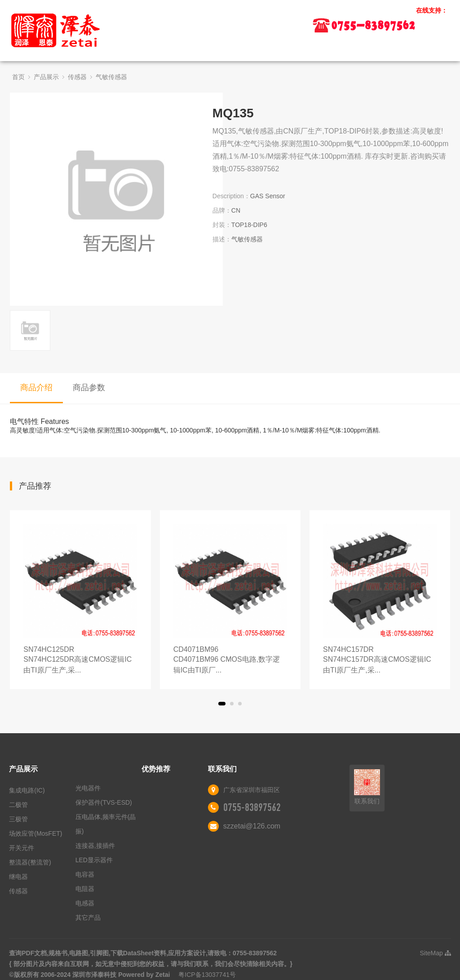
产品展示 (46, 77)
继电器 (18, 877)
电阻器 (85, 889)
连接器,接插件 (95, 846)
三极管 (18, 819)
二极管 (18, 805)
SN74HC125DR (80, 661)
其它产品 (88, 918)
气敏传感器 (111, 77)
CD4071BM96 (230, 661)
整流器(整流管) (30, 862)
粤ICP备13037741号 (207, 975)
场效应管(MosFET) (35, 833)
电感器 (85, 903)
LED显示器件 (94, 860)
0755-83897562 (252, 807)
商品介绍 (36, 388)
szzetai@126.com (252, 826)
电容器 (85, 874)
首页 (18, 77)
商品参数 (89, 388)
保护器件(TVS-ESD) (104, 802)
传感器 (77, 77)
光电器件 (88, 788)
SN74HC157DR (380, 661)
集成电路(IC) (27, 790)
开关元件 (22, 848)
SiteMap (435, 953)
